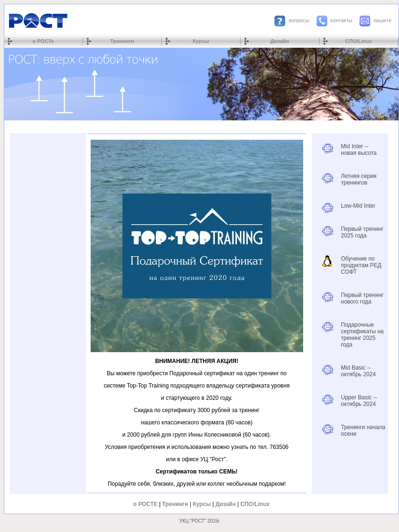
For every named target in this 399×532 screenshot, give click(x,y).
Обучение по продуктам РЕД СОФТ (361, 265)
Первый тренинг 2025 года (362, 232)
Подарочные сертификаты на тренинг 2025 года (362, 335)
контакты (341, 20)
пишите (382, 20)
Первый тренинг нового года (362, 298)
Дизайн (280, 41)
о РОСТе (43, 41)
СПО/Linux (359, 41)
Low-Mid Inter (358, 206)
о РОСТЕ (145, 504)
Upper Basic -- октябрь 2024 (359, 401)
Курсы (201, 41)
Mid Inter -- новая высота (359, 150)
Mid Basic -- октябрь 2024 (358, 371)
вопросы (299, 20)
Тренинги (122, 41)
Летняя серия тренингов (359, 179)
